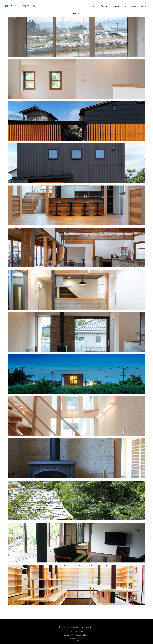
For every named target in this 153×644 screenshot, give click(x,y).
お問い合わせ (144, 6)
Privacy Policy (76, 641)
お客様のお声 (116, 6)
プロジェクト (104, 6)
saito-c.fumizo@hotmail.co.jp (78, 635)
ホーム (95, 6)
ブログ (125, 6)
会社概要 (133, 6)
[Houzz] (76, 623)
